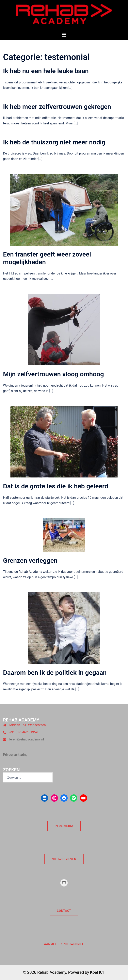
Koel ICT (97, 972)
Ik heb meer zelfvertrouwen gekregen (57, 107)
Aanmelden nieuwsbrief (64, 944)
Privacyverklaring (15, 755)
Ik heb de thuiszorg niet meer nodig (54, 142)
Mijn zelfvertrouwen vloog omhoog (53, 374)
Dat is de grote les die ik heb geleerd (56, 486)
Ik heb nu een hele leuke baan (46, 71)
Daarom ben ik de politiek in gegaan (55, 673)
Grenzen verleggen (30, 560)
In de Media (64, 826)
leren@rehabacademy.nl (27, 739)
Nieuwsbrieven (64, 859)
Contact (64, 911)
